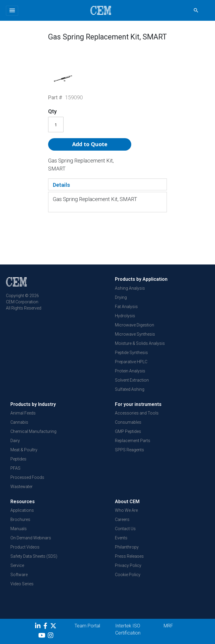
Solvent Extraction (132, 380)
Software (19, 575)
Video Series (22, 584)
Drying (121, 297)
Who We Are (126, 510)
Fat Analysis (126, 307)
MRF (168, 626)
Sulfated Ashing (130, 389)
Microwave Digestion (135, 325)
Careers (122, 519)
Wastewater (22, 487)
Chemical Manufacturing (33, 431)
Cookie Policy (128, 575)
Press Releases (129, 556)
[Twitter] (54, 627)
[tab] (107, 184)
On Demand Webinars (31, 538)
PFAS (15, 468)
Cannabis (19, 422)
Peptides (18, 459)
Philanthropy (127, 547)
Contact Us (125, 529)
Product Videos (25, 547)
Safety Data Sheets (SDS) (34, 556)
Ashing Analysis (130, 288)
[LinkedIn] (38, 627)
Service (17, 565)
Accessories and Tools (137, 413)
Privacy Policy (128, 565)
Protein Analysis (130, 371)
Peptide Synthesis (131, 353)
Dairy (15, 441)
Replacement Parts (133, 441)
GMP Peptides (128, 431)
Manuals (19, 529)
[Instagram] (51, 636)
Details (61, 185)
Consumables (128, 422)
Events (121, 538)
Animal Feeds (23, 413)
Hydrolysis (125, 316)
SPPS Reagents (129, 450)
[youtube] (43, 636)
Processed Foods (27, 477)
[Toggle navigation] (12, 11)
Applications (22, 510)
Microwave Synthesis (135, 334)
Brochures (20, 519)
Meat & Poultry (24, 450)
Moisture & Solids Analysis (140, 343)
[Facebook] (47, 627)
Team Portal (87, 626)
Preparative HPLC (131, 362)
